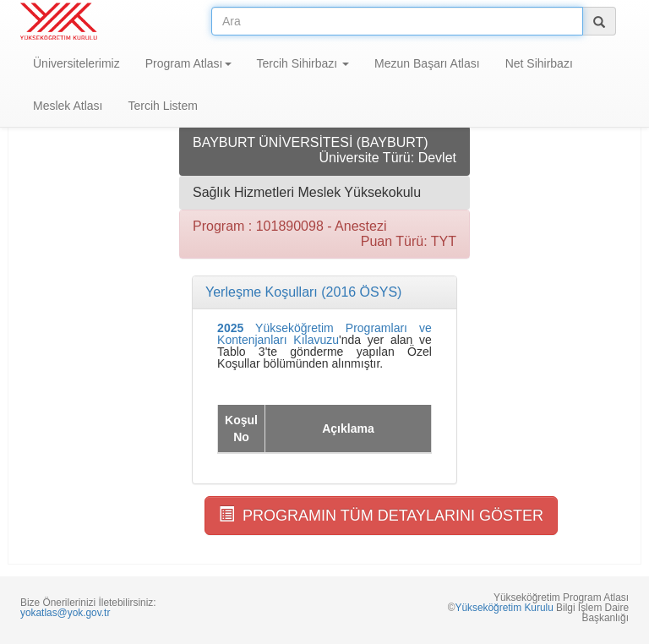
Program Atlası (188, 63)
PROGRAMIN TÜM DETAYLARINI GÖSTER (381, 515)
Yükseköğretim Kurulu (504, 608)
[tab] (324, 292)
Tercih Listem (162, 106)
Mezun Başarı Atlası (427, 63)
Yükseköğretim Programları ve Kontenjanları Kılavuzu (324, 334)
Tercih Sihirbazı (303, 63)
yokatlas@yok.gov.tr (65, 613)
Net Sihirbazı (539, 63)
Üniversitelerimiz (76, 63)
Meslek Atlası (68, 106)
